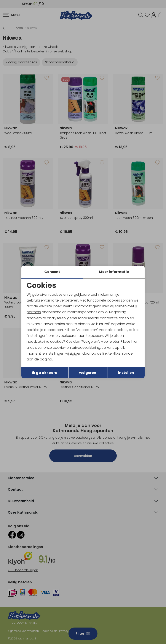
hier (134, 341)
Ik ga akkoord (45, 373)
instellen (126, 373)
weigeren (88, 373)
